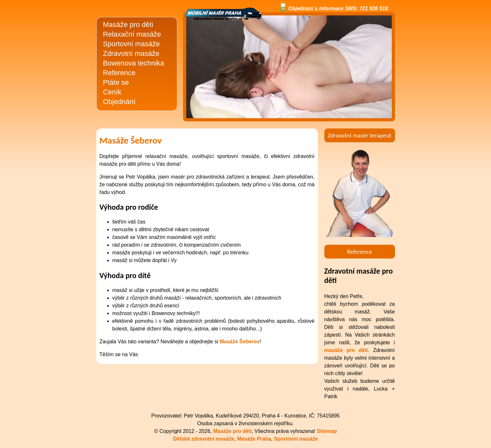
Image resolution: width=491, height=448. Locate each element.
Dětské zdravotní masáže (204, 439)
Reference (119, 73)
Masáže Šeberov (240, 342)
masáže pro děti (346, 350)
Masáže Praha (254, 439)
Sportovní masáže (132, 44)
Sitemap (327, 431)
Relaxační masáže (132, 34)
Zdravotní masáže (131, 53)
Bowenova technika (134, 63)
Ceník (112, 92)
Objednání (119, 102)
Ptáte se (116, 82)
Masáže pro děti (128, 25)
